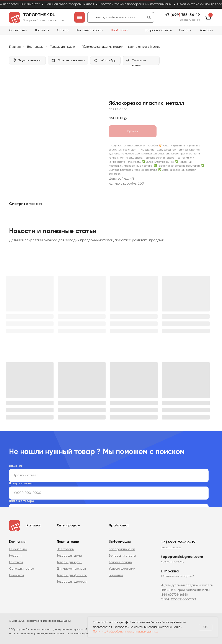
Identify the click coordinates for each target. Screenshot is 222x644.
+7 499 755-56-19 (183, 15)
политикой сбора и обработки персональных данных (95, 486)
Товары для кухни (62, 47)
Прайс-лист (120, 30)
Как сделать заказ (90, 30)
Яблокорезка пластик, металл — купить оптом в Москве (121, 47)
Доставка (42, 30)
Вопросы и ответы (158, 30)
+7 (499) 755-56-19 (178, 540)
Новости (185, 30)
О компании (18, 30)
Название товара (22, 499)
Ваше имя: (16, 464)
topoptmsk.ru (39, 15)
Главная (15, 47)
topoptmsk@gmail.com (182, 555)
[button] (190, 20)
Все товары (35, 47)
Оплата (63, 30)
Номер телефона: (22, 482)
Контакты (206, 30)
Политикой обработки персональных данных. (126, 632)
